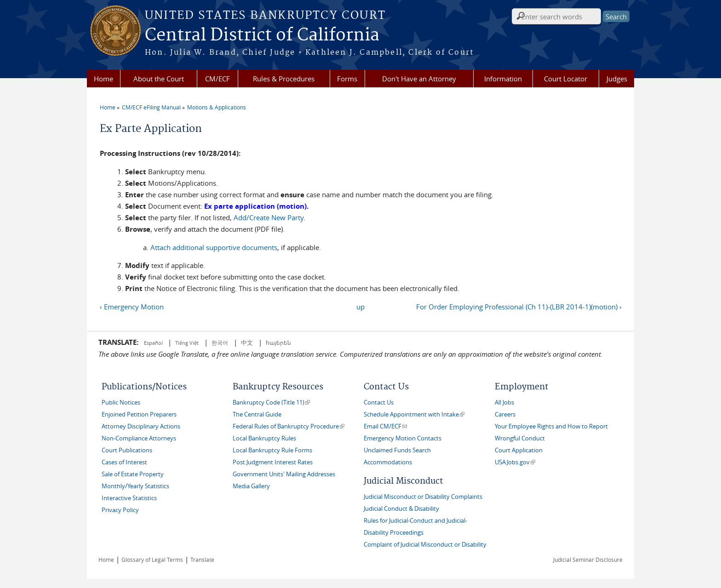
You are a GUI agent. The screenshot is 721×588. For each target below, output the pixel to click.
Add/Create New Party (269, 217)
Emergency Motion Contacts (403, 438)
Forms (347, 79)
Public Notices (121, 402)
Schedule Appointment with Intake (414, 414)
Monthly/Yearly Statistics (135, 486)
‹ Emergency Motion (132, 307)
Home (103, 79)
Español (154, 343)
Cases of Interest (124, 462)
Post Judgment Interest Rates (273, 462)
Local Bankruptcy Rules (264, 438)
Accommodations (388, 462)
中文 (247, 343)
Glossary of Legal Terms (152, 559)
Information (503, 79)
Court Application (519, 450)
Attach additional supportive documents (214, 247)
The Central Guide (257, 414)
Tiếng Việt (187, 343)
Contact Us (379, 402)
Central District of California (262, 35)
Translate (202, 559)
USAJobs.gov (515, 462)
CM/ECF (217, 79)
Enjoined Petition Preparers (139, 414)
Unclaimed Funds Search (397, 450)
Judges (617, 79)
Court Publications (127, 450)
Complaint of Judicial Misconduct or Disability (425, 545)
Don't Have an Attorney (419, 79)
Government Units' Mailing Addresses (284, 474)
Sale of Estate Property (133, 474)
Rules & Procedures (284, 79)
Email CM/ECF (385, 426)
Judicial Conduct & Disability (401, 509)
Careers (505, 414)
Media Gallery (251, 486)
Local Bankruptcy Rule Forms (272, 450)
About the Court (159, 79)
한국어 (220, 343)
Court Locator (566, 79)
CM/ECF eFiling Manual (151, 107)
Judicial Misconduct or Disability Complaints (423, 497)
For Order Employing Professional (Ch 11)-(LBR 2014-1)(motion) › (519, 307)
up (360, 307)
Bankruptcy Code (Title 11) (271, 402)
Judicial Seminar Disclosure (588, 559)
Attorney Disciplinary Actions (141, 426)
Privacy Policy (120, 510)
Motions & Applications (217, 107)
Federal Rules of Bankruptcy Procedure (289, 426)
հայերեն (278, 343)
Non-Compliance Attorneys (139, 438)
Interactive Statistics (129, 498)
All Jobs (504, 402)
